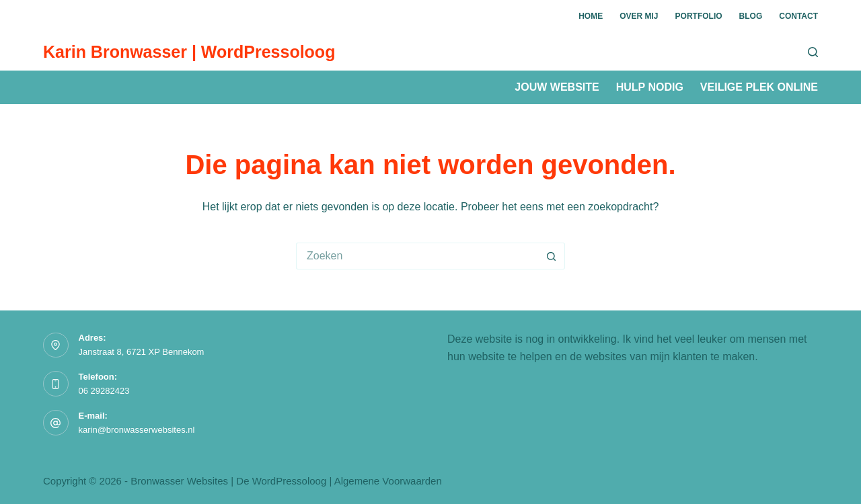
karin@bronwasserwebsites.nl (137, 430)
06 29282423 (104, 391)
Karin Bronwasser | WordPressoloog (189, 52)
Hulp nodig (650, 87)
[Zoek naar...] (417, 256)
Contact (798, 16)
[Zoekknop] (552, 256)
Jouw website (557, 87)
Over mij (639, 16)
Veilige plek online (759, 87)
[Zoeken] (813, 52)
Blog (751, 16)
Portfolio (699, 16)
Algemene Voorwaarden (388, 481)
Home (591, 16)
